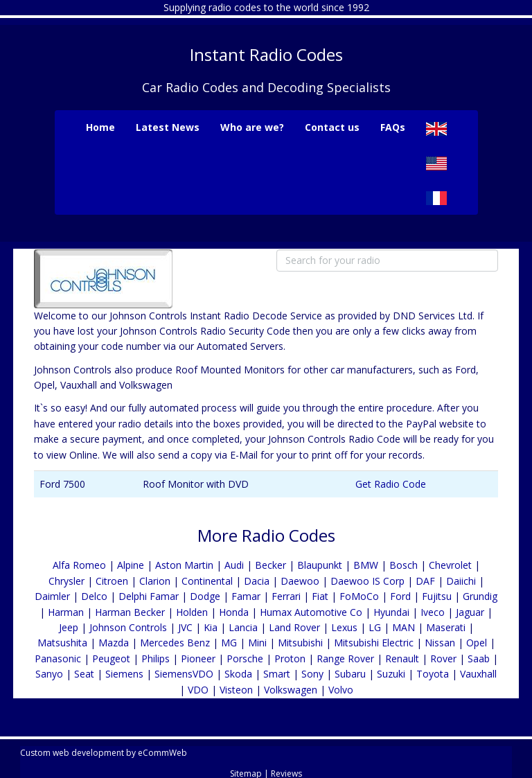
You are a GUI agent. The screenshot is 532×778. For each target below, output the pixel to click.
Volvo (341, 690)
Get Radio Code (391, 484)
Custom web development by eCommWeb (104, 753)
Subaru (350, 674)
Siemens (124, 674)
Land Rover (294, 627)
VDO (198, 690)
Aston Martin (184, 565)
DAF (425, 581)
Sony (312, 674)
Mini (257, 643)
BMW (366, 565)
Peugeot (111, 658)
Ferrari (286, 596)
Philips (156, 658)
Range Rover (347, 658)
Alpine (131, 565)
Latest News (168, 127)
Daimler (52, 596)
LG (375, 627)
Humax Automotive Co (311, 612)
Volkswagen (291, 690)
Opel (477, 643)
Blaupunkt (320, 565)
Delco (94, 596)
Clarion (155, 581)
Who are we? (252, 127)
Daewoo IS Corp (367, 581)
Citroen (112, 581)
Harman (66, 612)
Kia (211, 627)
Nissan (440, 643)
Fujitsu (437, 596)
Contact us (332, 127)
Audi (234, 565)
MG (229, 643)
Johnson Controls (128, 627)
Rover (443, 658)
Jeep (69, 627)
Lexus (344, 627)
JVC (185, 627)
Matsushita (62, 643)
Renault (402, 658)
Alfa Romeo (79, 565)
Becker (271, 565)
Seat (84, 674)
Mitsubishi (300, 643)
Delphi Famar (149, 596)
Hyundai (391, 612)
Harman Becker (130, 612)
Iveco (433, 612)
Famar (246, 596)
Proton (290, 658)
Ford (400, 596)
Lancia (243, 627)
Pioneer (198, 658)
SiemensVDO (184, 674)
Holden (192, 612)
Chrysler (66, 581)
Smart (277, 674)
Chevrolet (450, 565)
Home (100, 127)
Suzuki (391, 674)
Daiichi (461, 581)
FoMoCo (359, 596)
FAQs (393, 127)
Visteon (236, 690)
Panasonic (58, 658)
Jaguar (470, 612)
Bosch (404, 565)
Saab (479, 658)
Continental (207, 581)
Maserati (446, 627)
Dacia (257, 581)
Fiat (320, 596)
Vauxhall (478, 674)
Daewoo (300, 581)
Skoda (238, 674)
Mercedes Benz (175, 643)
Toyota (433, 674)
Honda (234, 612)
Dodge (205, 596)
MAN (404, 627)
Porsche (245, 658)
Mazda (114, 643)
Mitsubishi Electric (374, 643)
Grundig (480, 596)
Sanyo (49, 674)
